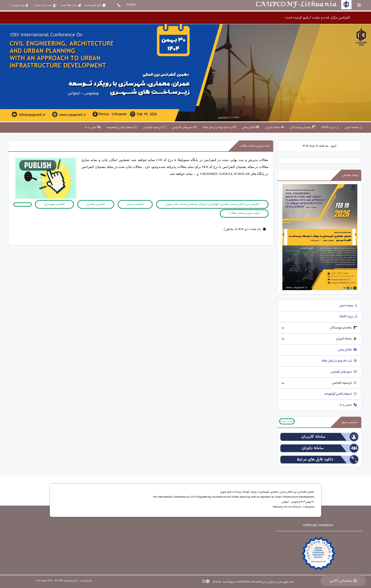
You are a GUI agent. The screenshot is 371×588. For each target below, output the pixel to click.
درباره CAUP (348, 317)
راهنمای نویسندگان (343, 328)
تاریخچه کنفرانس (345, 383)
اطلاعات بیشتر (287, 421)
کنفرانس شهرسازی (54, 204)
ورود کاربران (19, 5)
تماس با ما (348, 405)
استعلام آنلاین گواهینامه (341, 394)
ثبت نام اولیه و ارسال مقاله (339, 361)
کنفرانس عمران (135, 204)
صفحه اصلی (348, 306)
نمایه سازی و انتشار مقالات (244, 213)
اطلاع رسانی (348, 350)
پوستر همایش (350, 175)
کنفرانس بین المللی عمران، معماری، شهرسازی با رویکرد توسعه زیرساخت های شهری (212, 204)
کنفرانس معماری (96, 204)
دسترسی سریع (350, 422)
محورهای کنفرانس (344, 372)
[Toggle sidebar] (359, 5)
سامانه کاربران (346, 339)
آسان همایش (70, 581)
